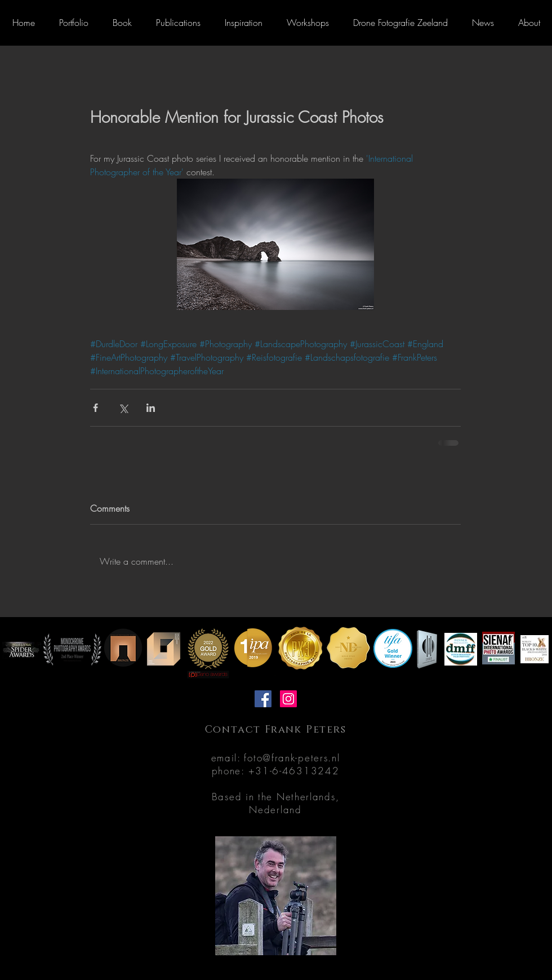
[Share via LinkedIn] (151, 408)
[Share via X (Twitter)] (123, 408)
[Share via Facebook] (95, 408)
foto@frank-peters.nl (292, 758)
